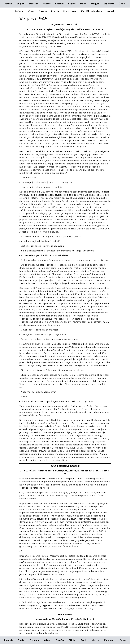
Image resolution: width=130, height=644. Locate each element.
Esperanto (109, 4)
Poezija (55, 11)
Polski (83, 4)
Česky (122, 4)
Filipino (72, 4)
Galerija (43, 11)
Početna (19, 11)
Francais (8, 4)
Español (59, 4)
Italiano (47, 4)
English (21, 4)
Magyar (95, 4)
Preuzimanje (70, 11)
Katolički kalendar (92, 11)
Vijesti (31, 11)
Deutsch (34, 4)
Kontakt (111, 11)
